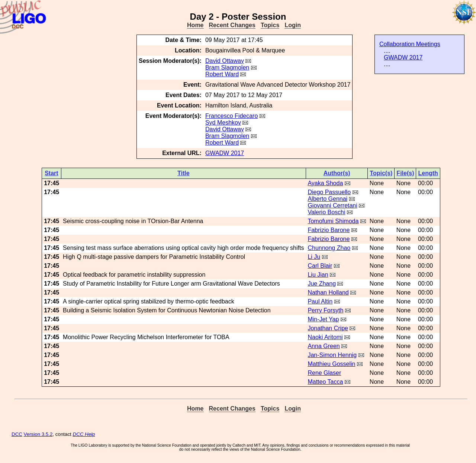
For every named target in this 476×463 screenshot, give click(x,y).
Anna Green (324, 346)
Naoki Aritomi (325, 337)
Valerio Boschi (326, 212)
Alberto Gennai (327, 199)
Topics (270, 25)
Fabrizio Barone (329, 230)
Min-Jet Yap (323, 319)
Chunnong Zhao (329, 248)
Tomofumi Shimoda (333, 221)
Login (293, 25)
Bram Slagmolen (227, 67)
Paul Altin (320, 301)
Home (195, 25)
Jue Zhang (322, 284)
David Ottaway (225, 61)
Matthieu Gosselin (331, 364)
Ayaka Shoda (325, 183)
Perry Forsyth (325, 310)
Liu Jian (318, 275)
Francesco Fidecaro (231, 116)
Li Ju (314, 257)
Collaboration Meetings (410, 44)
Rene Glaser (324, 373)
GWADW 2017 (403, 57)
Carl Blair (320, 266)
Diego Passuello (329, 192)
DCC (17, 434)
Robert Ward (222, 74)
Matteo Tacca (325, 382)
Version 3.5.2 (38, 434)
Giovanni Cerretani (332, 205)
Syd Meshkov (223, 123)
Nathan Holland (328, 292)
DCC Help (84, 434)
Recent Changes (232, 25)
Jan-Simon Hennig (332, 355)
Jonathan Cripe (328, 328)
